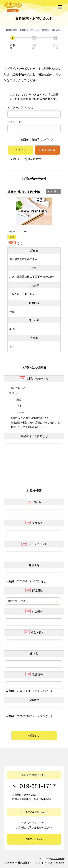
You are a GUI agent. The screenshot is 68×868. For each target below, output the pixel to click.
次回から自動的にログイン (34, 140)
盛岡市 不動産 (11, 30)
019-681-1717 (38, 786)
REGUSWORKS (58, 859)
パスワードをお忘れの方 (26, 159)
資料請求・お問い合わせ (51, 30)
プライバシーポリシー (21, 69)
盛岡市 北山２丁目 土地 (29, 30)
